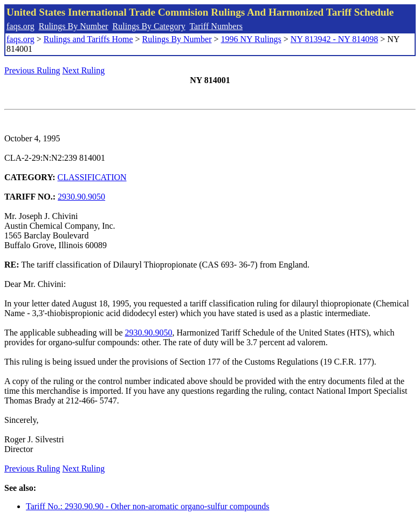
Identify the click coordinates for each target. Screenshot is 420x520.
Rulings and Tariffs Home (88, 39)
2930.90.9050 (81, 197)
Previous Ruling (32, 70)
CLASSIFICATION (92, 177)
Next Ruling (84, 70)
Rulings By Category (149, 26)
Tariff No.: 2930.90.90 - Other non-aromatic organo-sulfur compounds (148, 506)
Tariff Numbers (216, 26)
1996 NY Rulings (251, 39)
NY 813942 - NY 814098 (334, 39)
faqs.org (20, 26)
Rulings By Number (74, 26)
